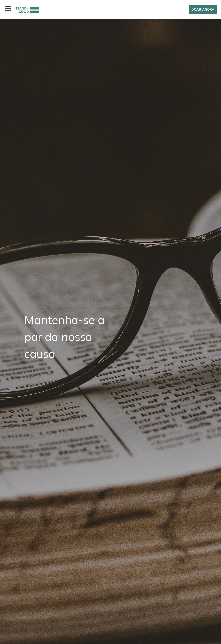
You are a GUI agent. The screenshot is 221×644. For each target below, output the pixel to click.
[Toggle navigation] (8, 9)
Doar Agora (203, 9)
